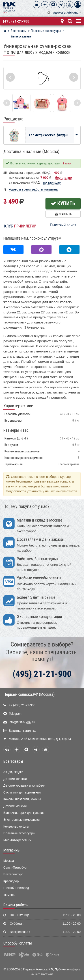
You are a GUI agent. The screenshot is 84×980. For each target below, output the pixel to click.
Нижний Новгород (16, 888)
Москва (9, 861)
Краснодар (11, 881)
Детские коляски (15, 779)
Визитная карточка (22, 731)
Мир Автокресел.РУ (17, 840)
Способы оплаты (18, 943)
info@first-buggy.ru (22, 722)
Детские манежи (15, 806)
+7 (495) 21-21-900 (22, 705)
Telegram (15, 714)
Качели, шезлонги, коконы (22, 799)
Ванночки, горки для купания (24, 813)
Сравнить (63, 214)
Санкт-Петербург (15, 868)
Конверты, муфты (16, 827)
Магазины (12, 850)
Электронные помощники (22, 820)
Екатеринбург (13, 874)
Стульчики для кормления (22, 792)
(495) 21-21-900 (16, 21)
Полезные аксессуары (19, 833)
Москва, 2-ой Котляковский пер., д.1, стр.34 (40, 739)
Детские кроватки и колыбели (24, 786)
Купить (63, 203)
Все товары (13, 761)
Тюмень (9, 895)
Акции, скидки (13, 772)
